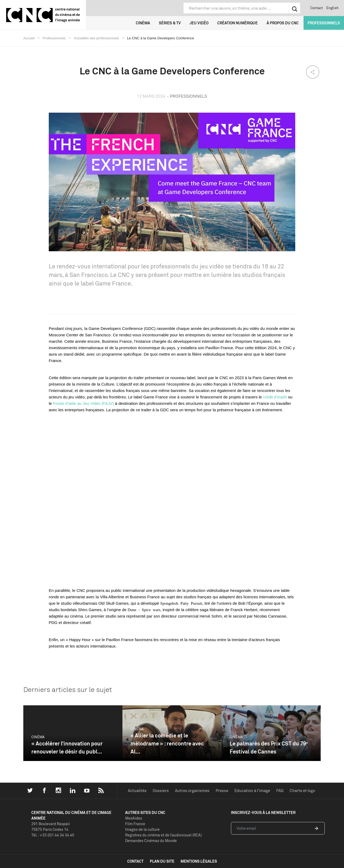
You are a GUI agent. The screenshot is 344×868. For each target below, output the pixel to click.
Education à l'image (252, 791)
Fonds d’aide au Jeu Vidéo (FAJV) (83, 403)
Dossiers (161, 791)
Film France (135, 824)
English (332, 8)
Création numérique (238, 23)
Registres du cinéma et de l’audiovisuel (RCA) (163, 835)
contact (135, 861)
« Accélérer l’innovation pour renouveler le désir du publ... (67, 747)
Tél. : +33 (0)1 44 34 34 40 (53, 835)
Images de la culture (142, 829)
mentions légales (199, 861)
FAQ (280, 791)
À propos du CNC (283, 23)
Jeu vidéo (199, 23)
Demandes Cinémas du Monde (151, 841)
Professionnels (324, 23)
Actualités (137, 791)
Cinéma (143, 23)
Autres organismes (192, 791)
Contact (317, 8)
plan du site (162, 861)
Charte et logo (302, 791)
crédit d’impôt (275, 397)
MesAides (134, 818)
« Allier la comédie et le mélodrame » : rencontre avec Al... (167, 743)
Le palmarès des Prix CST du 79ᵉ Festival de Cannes (269, 747)
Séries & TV (170, 23)
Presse (222, 791)
